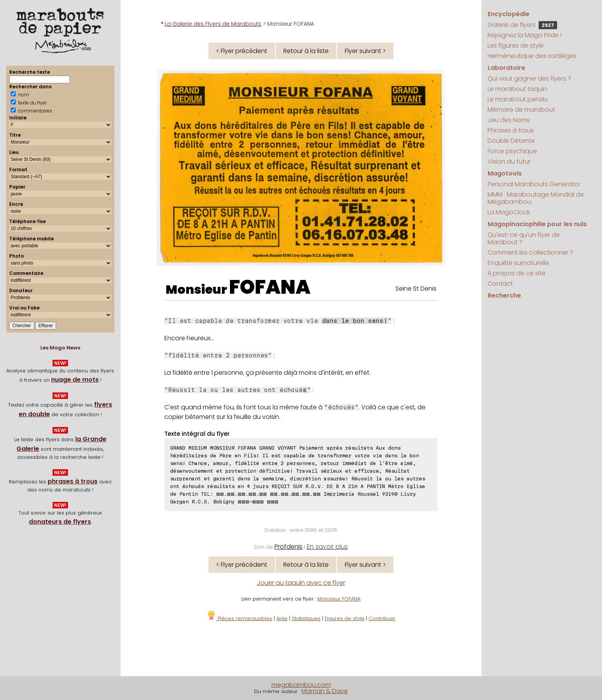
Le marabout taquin (517, 89)
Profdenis (289, 547)
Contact (500, 284)
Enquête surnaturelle (518, 263)
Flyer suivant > (365, 51)
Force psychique (512, 151)
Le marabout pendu (518, 99)
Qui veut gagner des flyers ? (529, 79)
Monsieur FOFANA (339, 599)
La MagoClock (509, 212)
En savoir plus (327, 547)
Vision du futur (509, 161)
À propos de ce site (517, 273)
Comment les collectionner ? (530, 252)
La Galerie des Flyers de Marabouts (213, 24)
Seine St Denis (416, 289)
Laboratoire (506, 68)
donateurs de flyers (60, 522)
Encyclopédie (509, 14)
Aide (282, 618)
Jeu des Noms (509, 120)
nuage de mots (75, 380)
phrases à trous (73, 481)
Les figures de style (516, 46)
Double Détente (511, 141)
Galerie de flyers (522, 25)
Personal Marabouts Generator (534, 184)
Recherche (504, 295)
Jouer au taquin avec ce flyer (301, 583)
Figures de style (345, 618)
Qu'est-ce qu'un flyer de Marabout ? (524, 238)
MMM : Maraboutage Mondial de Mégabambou (536, 198)
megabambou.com (301, 685)
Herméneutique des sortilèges (532, 56)
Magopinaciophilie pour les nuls (537, 224)
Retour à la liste (306, 51)
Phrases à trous (511, 130)
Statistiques (306, 618)
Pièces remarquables (239, 618)
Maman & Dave (325, 691)
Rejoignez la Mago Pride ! (525, 35)
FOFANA (270, 287)
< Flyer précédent (242, 51)
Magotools (505, 173)
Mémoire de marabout (521, 110)
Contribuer (382, 618)
